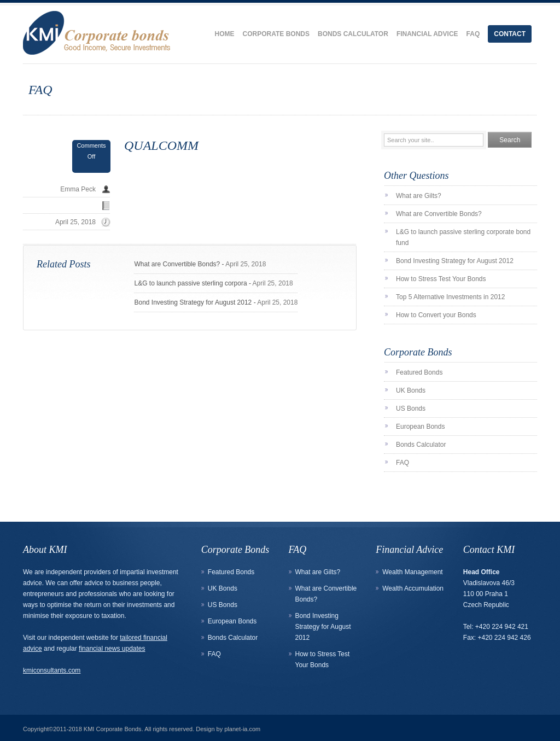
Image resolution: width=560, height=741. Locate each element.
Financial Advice (427, 34)
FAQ (473, 34)
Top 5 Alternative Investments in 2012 (450, 297)
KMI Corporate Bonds (113, 729)
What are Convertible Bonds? (177, 264)
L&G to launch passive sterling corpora (190, 283)
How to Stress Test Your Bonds (441, 279)
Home (225, 34)
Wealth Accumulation (413, 588)
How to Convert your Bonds (436, 315)
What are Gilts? (419, 196)
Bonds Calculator (353, 34)
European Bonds (420, 427)
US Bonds (411, 409)
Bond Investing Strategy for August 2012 (193, 302)
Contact (510, 34)
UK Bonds (411, 390)
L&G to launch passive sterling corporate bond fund (463, 237)
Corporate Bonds (276, 34)
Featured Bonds (419, 372)
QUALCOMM (161, 145)
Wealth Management (413, 572)
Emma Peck (78, 189)
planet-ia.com (242, 729)
